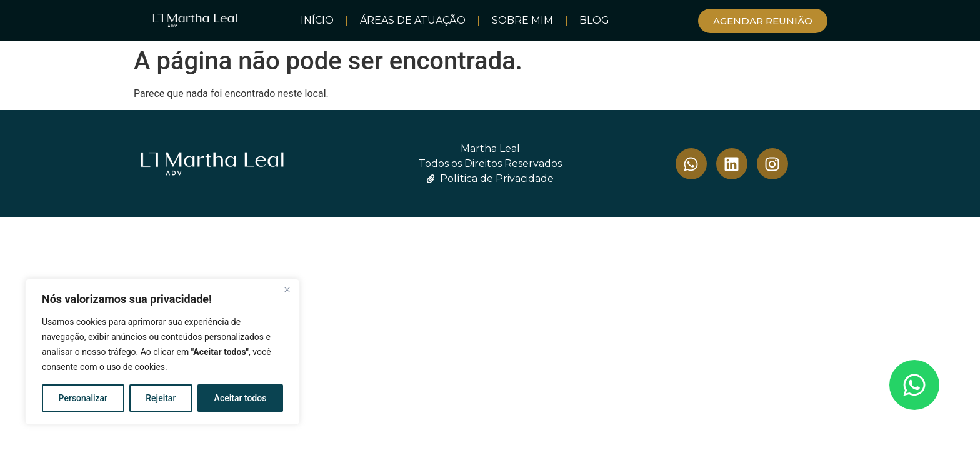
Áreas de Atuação (413, 20)
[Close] (287, 289)
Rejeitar (161, 398)
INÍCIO (317, 20)
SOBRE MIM (522, 20)
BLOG (594, 20)
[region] (162, 352)
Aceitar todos (241, 398)
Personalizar (83, 398)
